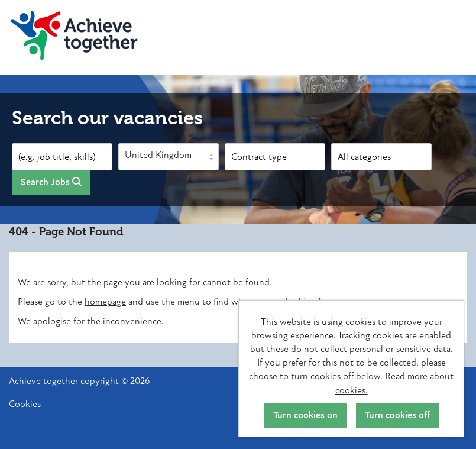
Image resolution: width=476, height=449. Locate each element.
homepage (105, 302)
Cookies (25, 404)
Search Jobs (51, 182)
